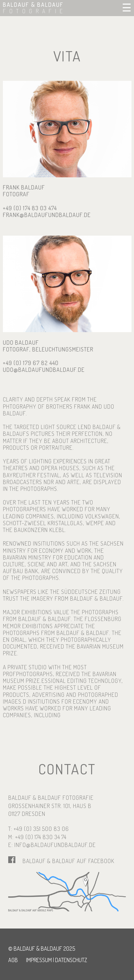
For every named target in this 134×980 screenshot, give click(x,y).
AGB (13, 960)
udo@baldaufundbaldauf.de (44, 370)
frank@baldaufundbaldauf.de (47, 215)
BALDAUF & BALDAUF (34, 8)
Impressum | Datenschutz (57, 960)
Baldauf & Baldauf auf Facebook (68, 861)
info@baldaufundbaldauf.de (55, 845)
